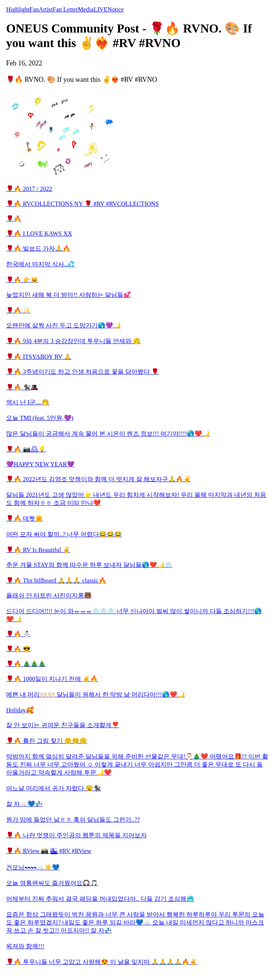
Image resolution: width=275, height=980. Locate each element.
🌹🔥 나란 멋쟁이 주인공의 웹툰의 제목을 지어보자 (76, 835)
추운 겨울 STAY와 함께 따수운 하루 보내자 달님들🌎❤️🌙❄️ (89, 565)
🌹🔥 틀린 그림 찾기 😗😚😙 (47, 741)
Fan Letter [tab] (65, 9)
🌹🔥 (14, 219)
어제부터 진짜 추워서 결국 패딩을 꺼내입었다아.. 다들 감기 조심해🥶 (100, 899)
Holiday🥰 (20, 710)
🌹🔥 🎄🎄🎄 (26, 664)
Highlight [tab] (18, 9)
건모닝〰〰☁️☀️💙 (33, 867)
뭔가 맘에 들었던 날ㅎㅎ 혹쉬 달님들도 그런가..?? (73, 820)
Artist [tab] (45, 9)
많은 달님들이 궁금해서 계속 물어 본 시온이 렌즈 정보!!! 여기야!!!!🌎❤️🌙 (108, 434)
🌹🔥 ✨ (18, 310)
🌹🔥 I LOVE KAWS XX (39, 234)
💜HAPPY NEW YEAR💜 (40, 464)
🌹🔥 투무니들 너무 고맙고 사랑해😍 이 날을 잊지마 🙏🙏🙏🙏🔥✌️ (102, 962)
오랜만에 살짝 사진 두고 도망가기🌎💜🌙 (63, 325)
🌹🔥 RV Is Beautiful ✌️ (38, 550)
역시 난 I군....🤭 (28, 402)
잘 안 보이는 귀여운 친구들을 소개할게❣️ (63, 725)
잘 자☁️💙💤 (24, 804)
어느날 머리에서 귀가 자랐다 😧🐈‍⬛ (53, 788)
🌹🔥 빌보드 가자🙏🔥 (38, 248)
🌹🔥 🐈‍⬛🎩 (22, 387)
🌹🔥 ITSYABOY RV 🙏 (39, 357)
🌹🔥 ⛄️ (18, 634)
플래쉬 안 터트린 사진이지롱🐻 (49, 595)
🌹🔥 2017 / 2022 (29, 189)
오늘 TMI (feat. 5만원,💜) (40, 418)
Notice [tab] (116, 9)
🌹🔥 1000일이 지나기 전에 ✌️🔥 (52, 679)
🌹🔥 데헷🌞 (24, 518)
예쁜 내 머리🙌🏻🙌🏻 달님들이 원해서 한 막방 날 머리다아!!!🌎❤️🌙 (95, 694)
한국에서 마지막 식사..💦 (40, 264)
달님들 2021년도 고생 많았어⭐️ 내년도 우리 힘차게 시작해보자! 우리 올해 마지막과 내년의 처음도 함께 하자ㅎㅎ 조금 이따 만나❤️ (136, 499)
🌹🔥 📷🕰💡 (26, 449)
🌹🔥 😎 (18, 649)
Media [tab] (86, 9)
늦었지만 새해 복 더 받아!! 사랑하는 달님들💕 (69, 295)
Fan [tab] (34, 9)
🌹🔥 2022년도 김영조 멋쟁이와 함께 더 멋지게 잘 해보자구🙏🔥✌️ (99, 479)
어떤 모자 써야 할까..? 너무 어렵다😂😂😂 (64, 534)
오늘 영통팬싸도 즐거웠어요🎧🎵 (52, 883)
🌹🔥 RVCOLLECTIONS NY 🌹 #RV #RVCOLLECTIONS (82, 204)
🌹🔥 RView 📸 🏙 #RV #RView (49, 851)
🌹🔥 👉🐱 (22, 280)
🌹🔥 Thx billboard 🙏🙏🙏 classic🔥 (56, 580)
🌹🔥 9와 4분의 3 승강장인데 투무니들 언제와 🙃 (73, 341)
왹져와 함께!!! (25, 946)
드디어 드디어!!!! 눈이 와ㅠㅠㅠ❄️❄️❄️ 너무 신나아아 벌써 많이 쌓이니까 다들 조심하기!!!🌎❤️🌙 (134, 615)
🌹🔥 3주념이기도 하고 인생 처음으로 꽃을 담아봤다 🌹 (82, 372)
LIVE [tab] (100, 9)
